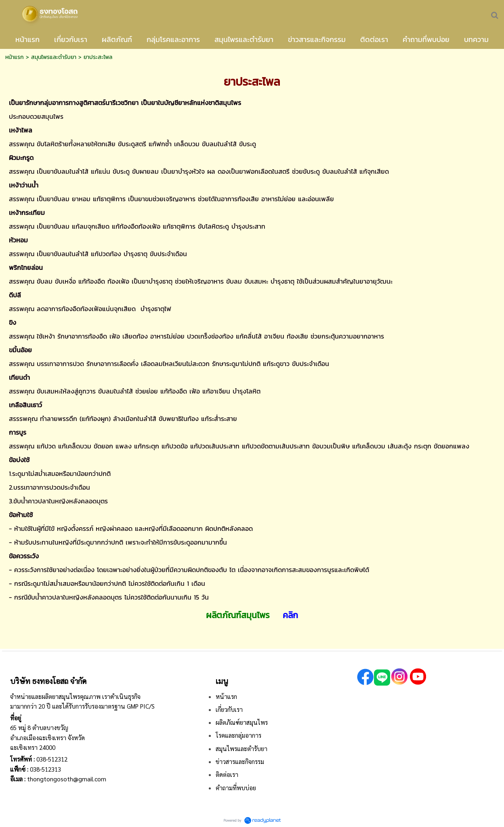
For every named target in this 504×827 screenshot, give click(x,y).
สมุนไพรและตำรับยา (54, 57)
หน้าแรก (15, 57)
